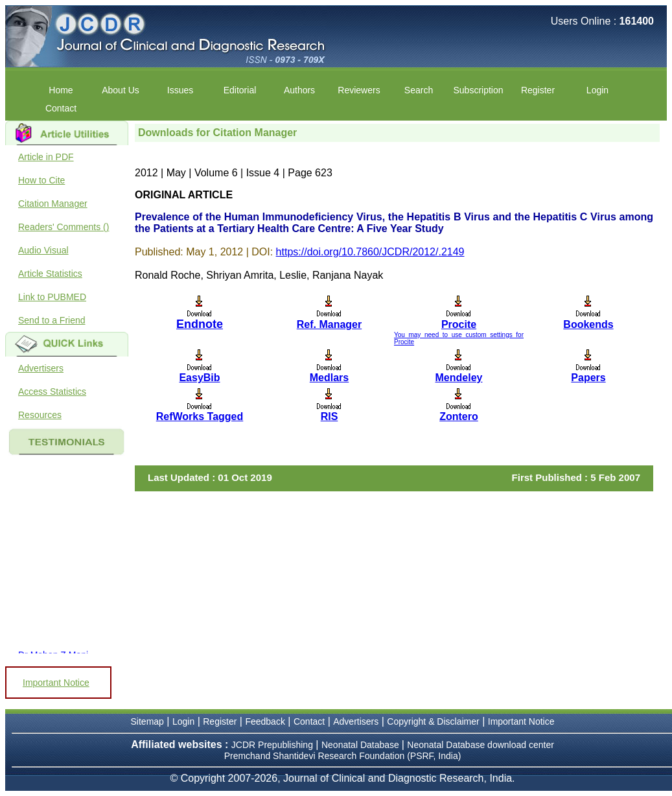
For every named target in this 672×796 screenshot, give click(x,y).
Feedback (265, 721)
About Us (121, 90)
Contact (61, 108)
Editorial (240, 90)
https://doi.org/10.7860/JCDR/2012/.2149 (370, 252)
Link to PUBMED (52, 297)
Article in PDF (46, 157)
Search (419, 90)
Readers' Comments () (64, 227)
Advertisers (41, 368)
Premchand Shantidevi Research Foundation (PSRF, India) (343, 756)
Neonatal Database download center (481, 745)
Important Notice (56, 683)
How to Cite (41, 180)
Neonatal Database (362, 745)
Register (538, 90)
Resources (40, 415)
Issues (180, 90)
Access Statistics (52, 392)
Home (61, 90)
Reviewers (359, 90)
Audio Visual (43, 250)
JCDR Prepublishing (272, 745)
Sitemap (147, 721)
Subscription (478, 90)
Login (597, 90)
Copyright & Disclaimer (433, 721)
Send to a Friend (52, 320)
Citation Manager (53, 204)
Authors (299, 90)
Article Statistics (50, 274)
